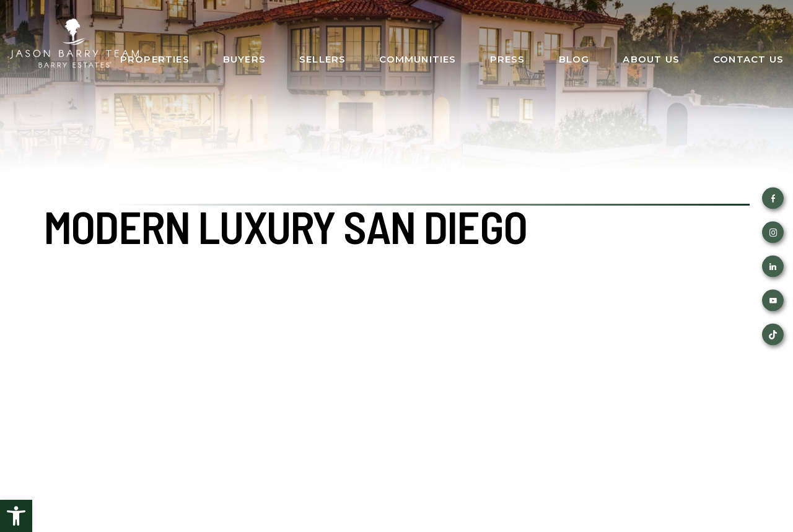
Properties (155, 59)
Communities (418, 59)
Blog (574, 59)
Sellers (322, 59)
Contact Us (748, 59)
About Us (651, 59)
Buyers (244, 59)
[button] (16, 516)
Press (508, 59)
